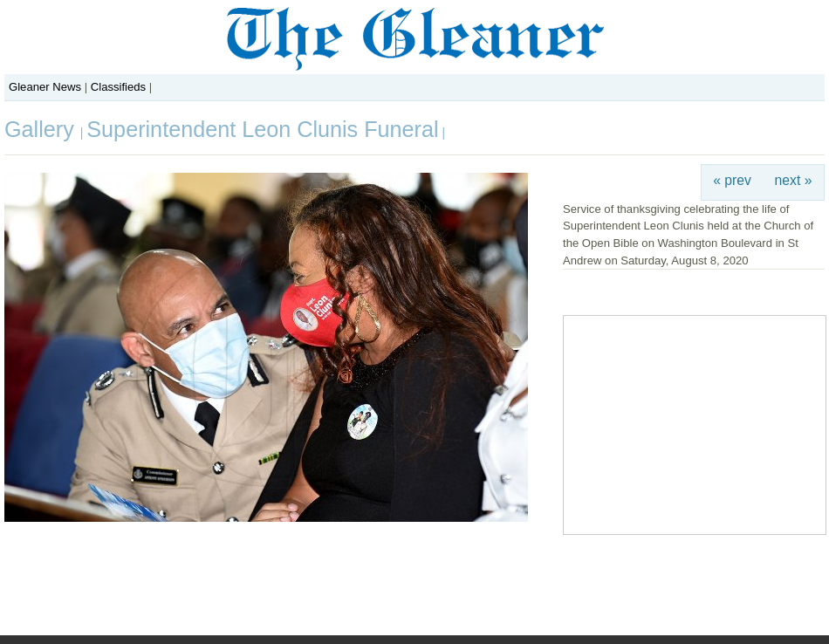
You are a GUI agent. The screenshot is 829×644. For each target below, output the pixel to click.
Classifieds (118, 87)
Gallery (42, 129)
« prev (732, 180)
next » (794, 180)
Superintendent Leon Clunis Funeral (262, 129)
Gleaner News (45, 87)
